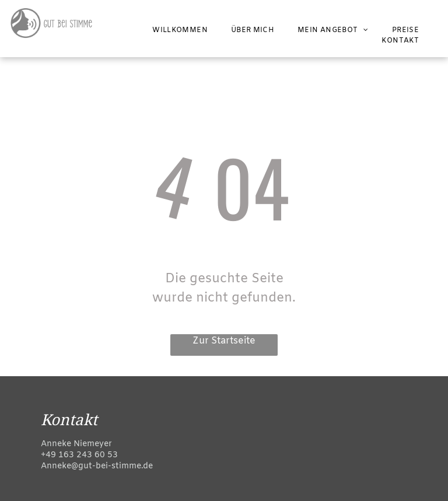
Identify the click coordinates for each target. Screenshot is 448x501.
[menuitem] (180, 30)
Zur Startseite (224, 341)
